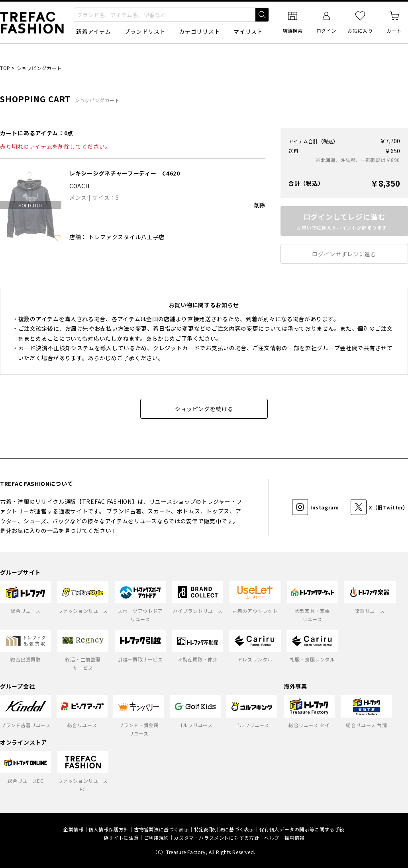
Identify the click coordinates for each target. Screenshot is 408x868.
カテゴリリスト (199, 31)
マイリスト (248, 31)
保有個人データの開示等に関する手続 (302, 829)
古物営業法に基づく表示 (162, 829)
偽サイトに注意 (121, 838)
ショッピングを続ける (204, 409)
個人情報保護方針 (109, 829)
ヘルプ (272, 838)
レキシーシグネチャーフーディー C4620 (125, 173)
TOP (5, 68)
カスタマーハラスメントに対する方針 (216, 838)
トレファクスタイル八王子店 (127, 237)
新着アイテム (93, 31)
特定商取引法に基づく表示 (224, 829)
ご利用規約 (156, 838)
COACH (79, 186)
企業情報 (73, 829)
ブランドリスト (145, 31)
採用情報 (294, 838)
